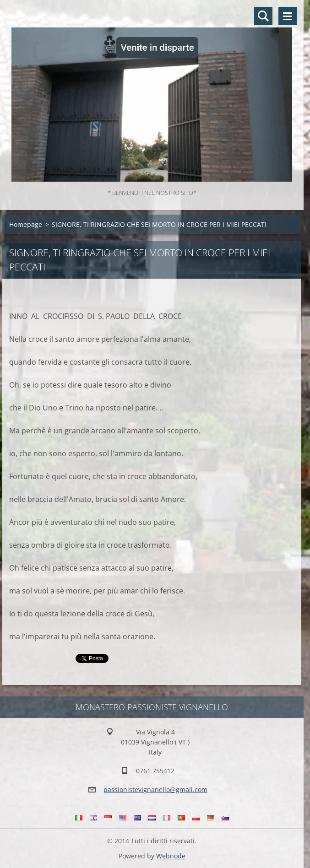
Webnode (171, 856)
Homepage (26, 224)
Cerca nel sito (263, 16)
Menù (288, 16)
